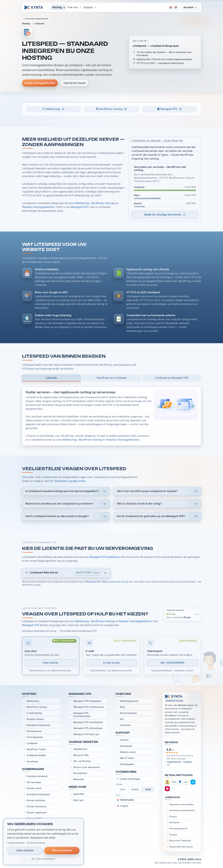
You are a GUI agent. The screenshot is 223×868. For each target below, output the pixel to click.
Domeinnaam (33, 769)
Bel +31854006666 (173, 663)
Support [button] (89, 7)
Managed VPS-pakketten (104, 557)
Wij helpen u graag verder (70, 481)
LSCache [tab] (51, 378)
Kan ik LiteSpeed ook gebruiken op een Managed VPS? (151, 516)
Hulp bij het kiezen (75, 83)
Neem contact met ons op (115, 582)
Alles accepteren (62, 850)
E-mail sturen (111, 663)
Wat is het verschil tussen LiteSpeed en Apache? (147, 491)
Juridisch (172, 797)
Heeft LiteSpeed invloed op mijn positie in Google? (57, 516)
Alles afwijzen (25, 850)
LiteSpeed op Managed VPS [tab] (172, 378)
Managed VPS (79, 207)
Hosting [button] (57, 7)
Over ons (123, 694)
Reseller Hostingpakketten (38, 207)
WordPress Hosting (103, 203)
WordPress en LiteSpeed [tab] (111, 378)
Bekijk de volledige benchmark (165, 215)
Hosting (26, 24)
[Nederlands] (171, 7)
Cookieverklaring (16, 843)
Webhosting (82, 203)
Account (189, 7)
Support (123, 733)
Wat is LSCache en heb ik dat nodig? (139, 504)
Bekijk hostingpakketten (40, 83)
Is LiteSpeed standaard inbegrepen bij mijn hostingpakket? (62, 491)
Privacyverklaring (36, 843)
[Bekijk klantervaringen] (182, 757)
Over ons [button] (73, 7)
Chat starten (51, 663)
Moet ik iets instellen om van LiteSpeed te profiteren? (59, 504)
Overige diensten (83, 742)
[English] (176, 7)
